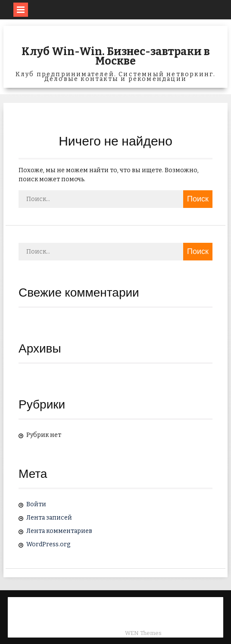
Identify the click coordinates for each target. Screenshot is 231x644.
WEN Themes (143, 633)
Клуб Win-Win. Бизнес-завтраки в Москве (116, 56)
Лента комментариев (59, 531)
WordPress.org (48, 544)
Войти (36, 504)
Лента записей (49, 518)
